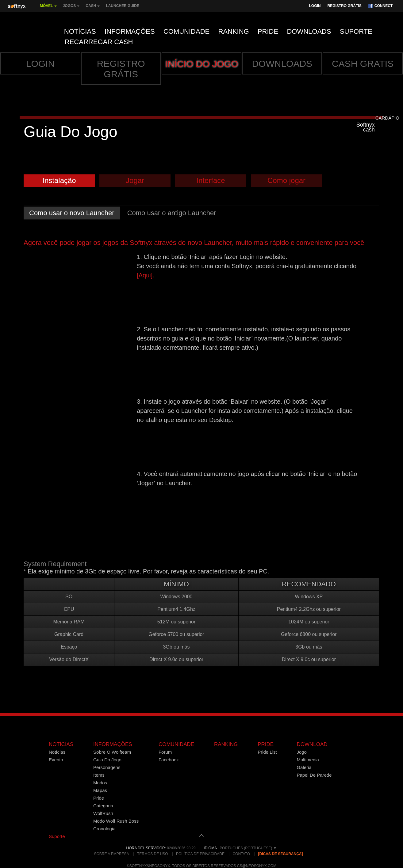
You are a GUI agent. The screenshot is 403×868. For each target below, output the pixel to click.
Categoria (103, 806)
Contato (241, 854)
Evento (56, 760)
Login (315, 6)
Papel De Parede (314, 775)
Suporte (356, 31)
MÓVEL (48, 8)
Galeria (304, 767)
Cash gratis (363, 64)
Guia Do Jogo (107, 760)
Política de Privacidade (200, 854)
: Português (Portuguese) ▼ (240, 848)
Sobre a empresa (111, 854)
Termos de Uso (153, 854)
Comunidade (186, 31)
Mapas (100, 790)
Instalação (59, 180)
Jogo (302, 752)
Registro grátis (344, 6)
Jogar (135, 180)
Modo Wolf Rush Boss (116, 821)
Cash (93, 8)
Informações (130, 31)
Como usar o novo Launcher (72, 213)
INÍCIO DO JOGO (201, 64)
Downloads (309, 31)
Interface (211, 180)
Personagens (107, 767)
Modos (100, 783)
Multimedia (308, 760)
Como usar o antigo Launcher (172, 213)
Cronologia (104, 829)
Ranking (233, 31)
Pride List (267, 752)
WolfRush (103, 813)
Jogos (71, 8)
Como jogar (286, 180)
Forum (165, 752)
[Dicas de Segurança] (281, 854)
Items (99, 775)
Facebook (169, 760)
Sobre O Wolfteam (112, 752)
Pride (268, 31)
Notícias (80, 31)
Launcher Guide (123, 6)
